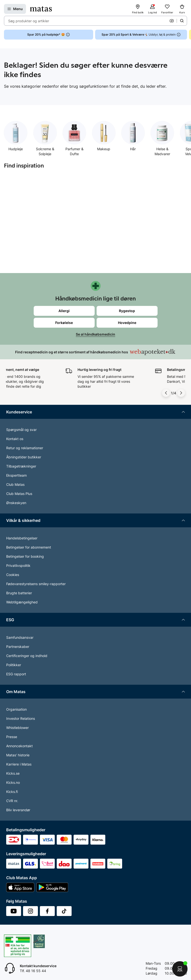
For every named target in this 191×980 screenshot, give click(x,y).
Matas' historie (18, 755)
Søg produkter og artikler (29, 21)
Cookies (13, 575)
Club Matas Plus (19, 494)
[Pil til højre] (181, 393)
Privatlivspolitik (18, 565)
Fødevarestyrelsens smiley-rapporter (36, 584)
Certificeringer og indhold (27, 656)
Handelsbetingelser (22, 538)
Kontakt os (15, 439)
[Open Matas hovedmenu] (15, 9)
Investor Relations (21, 718)
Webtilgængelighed (22, 602)
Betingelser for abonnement (29, 547)
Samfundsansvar (20, 637)
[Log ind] (152, 9)
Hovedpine (127, 323)
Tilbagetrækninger (21, 466)
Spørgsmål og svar (21, 430)
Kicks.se (13, 773)
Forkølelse (64, 323)
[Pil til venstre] (166, 393)
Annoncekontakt (19, 746)
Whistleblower (17, 728)
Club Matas (15, 484)
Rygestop (127, 311)
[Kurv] (182, 9)
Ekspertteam (16, 475)
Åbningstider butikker (24, 457)
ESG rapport (16, 674)
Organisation (16, 709)
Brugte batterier (19, 593)
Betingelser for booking (25, 556)
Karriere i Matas (19, 764)
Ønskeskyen (16, 503)
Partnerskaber (18, 647)
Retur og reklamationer (25, 448)
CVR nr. (12, 801)
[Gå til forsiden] (41, 9)
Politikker (14, 665)
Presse (12, 737)
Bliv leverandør (18, 810)
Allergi (64, 311)
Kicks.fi (12, 792)
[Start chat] (180, 969)
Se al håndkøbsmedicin (95, 334)
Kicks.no (13, 782)
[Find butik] (138, 9)
